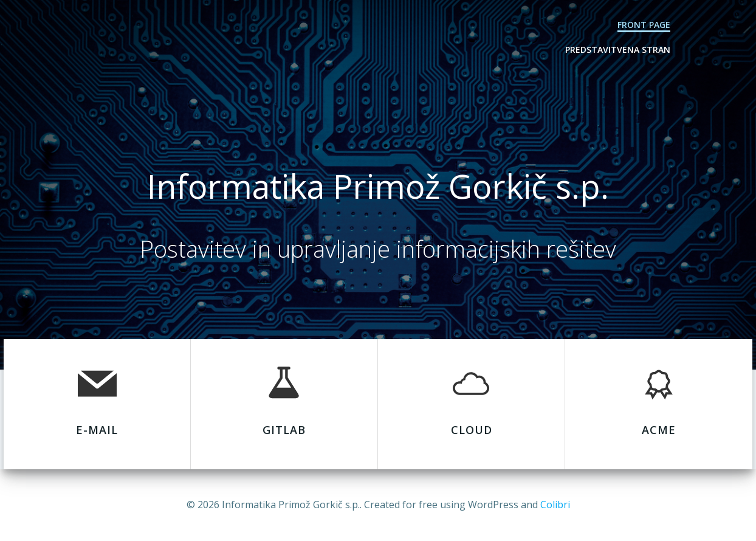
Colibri (555, 505)
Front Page (644, 25)
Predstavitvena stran (618, 50)
